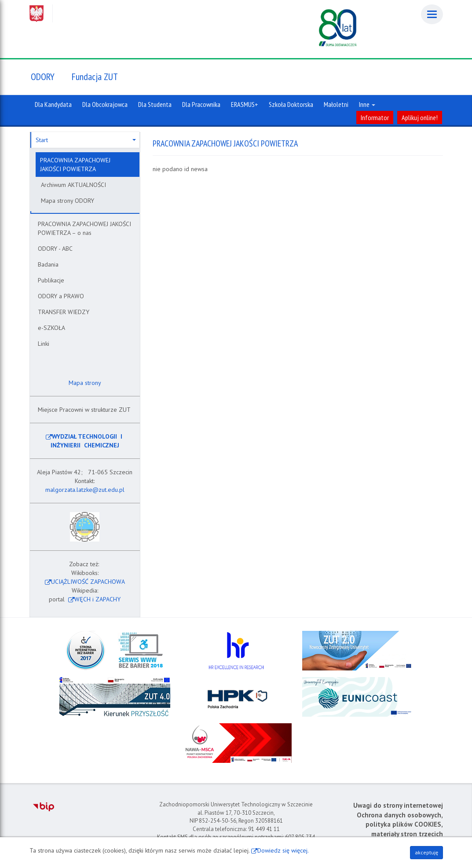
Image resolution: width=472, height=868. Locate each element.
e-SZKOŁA (51, 328)
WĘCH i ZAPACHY (97, 599)
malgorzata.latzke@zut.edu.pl (85, 490)
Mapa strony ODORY (68, 201)
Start (86, 140)
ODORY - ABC (55, 249)
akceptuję (426, 852)
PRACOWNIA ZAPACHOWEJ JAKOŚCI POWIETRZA (75, 165)
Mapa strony (84, 383)
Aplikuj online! (420, 117)
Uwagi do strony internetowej (398, 805)
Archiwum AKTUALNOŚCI (73, 185)
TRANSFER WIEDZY (64, 312)
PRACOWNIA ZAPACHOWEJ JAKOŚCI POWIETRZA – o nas (84, 228)
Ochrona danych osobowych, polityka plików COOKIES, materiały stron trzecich (400, 824)
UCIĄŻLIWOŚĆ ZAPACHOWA (88, 582)
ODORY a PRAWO (61, 296)
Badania (48, 264)
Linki (44, 344)
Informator (375, 117)
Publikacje (51, 280)
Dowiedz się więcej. (283, 850)
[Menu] (432, 14)
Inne (367, 104)
